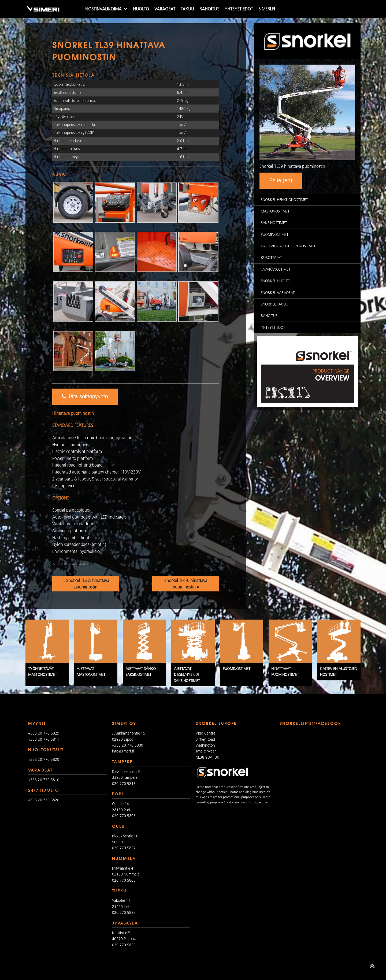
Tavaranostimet (276, 269)
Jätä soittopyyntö (85, 396)
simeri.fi (267, 9)
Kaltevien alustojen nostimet (288, 246)
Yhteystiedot (239, 9)
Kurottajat (271, 258)
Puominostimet (275, 234)
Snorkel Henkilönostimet (284, 200)
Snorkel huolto (276, 281)
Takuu (187, 9)
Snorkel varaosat (278, 293)
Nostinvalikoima (103, 9)
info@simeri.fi (123, 751)
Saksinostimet (274, 223)
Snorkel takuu (274, 304)
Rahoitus (209, 9)
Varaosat (165, 9)
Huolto (141, 9)
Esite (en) (281, 180)
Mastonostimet (275, 211)
